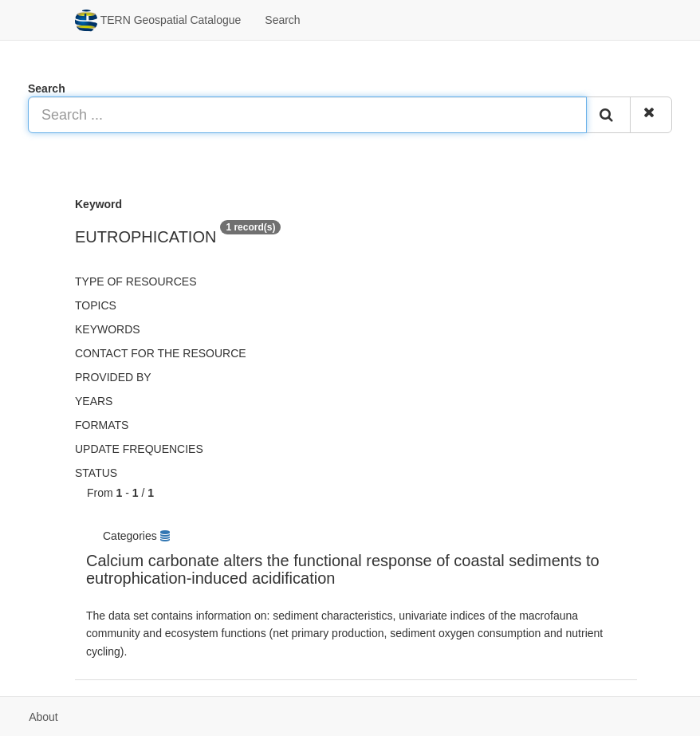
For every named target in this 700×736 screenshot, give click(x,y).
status (96, 473)
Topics (96, 305)
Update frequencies (139, 449)
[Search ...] (307, 115)
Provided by (113, 377)
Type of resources (136, 281)
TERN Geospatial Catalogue (158, 21)
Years (94, 401)
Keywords (108, 329)
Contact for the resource (161, 353)
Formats (102, 425)
